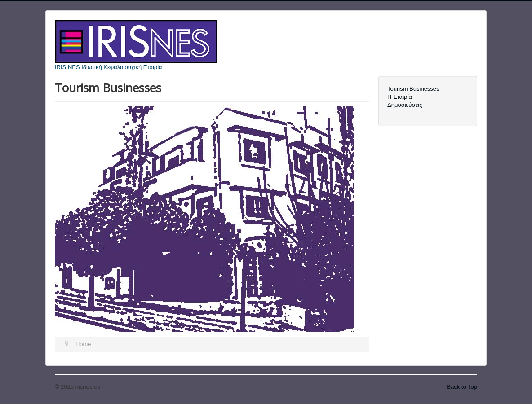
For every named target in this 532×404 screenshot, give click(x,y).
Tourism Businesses (413, 89)
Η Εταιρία (400, 97)
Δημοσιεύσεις (405, 105)
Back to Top (462, 387)
